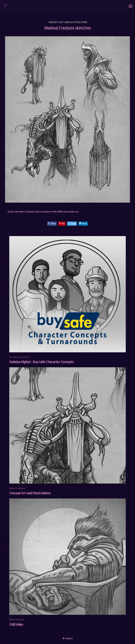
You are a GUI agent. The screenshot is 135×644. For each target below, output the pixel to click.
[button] (67, 638)
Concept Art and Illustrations (68, 22)
